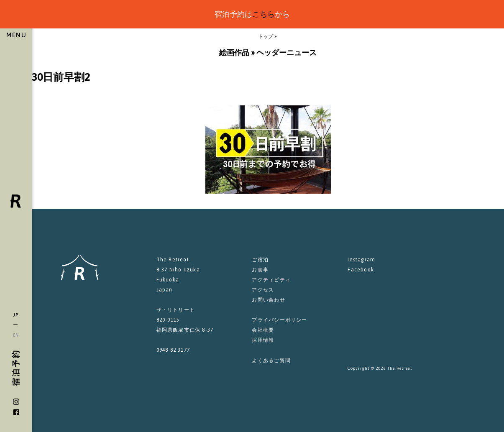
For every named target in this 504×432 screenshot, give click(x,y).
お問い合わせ (268, 300)
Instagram (361, 260)
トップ (266, 36)
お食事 (260, 270)
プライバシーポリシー (279, 320)
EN (16, 335)
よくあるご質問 (271, 360)
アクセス (263, 290)
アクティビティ (271, 280)
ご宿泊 (260, 260)
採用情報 (263, 340)
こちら (264, 14)
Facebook (361, 270)
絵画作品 (234, 52)
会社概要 (263, 330)
